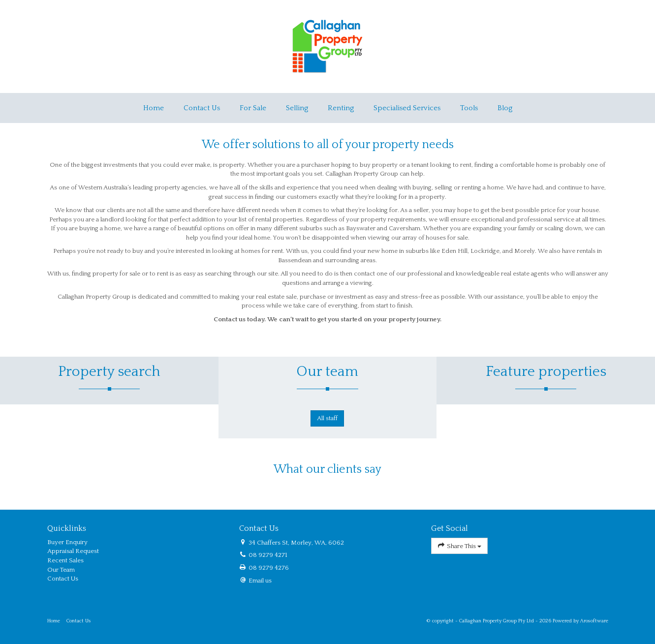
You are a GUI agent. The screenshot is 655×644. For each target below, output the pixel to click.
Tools (469, 108)
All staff (327, 418)
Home (154, 108)
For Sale (253, 108)
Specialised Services (407, 108)
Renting (341, 108)
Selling (297, 108)
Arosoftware (594, 621)
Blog (505, 108)
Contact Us (202, 108)
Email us (260, 581)
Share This (460, 546)
